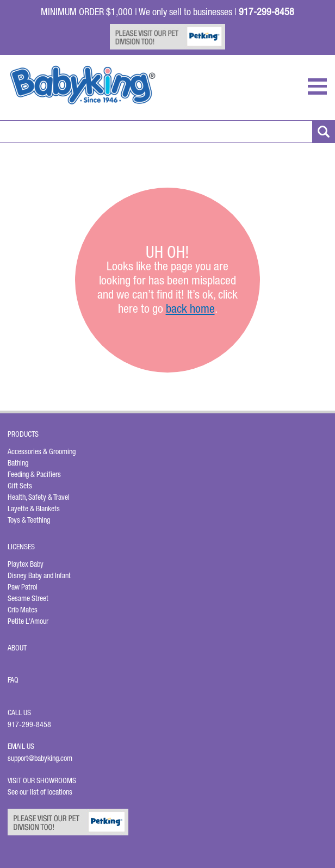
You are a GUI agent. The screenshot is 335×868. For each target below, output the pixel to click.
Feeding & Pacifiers (34, 474)
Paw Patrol (23, 587)
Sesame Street (28, 598)
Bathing (18, 463)
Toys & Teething (29, 520)
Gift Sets (20, 486)
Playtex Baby (26, 564)
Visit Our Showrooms (44, 780)
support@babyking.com (40, 758)
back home (190, 308)
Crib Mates (23, 610)
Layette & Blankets (34, 509)
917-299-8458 (29, 724)
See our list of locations (40, 792)
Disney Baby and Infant (39, 575)
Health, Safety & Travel (39, 497)
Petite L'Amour (28, 621)
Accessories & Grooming (42, 451)
